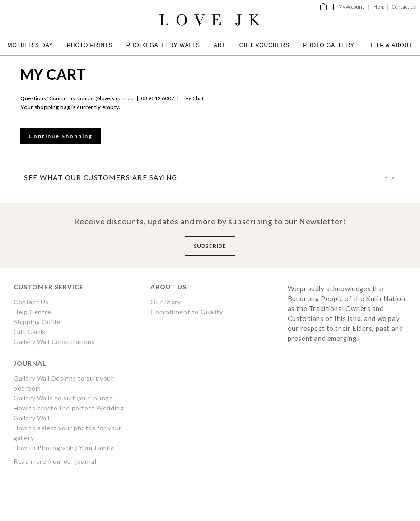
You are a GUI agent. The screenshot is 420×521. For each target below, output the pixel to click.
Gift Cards (30, 332)
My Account (351, 7)
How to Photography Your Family (64, 448)
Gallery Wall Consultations (54, 342)
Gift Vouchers (264, 45)
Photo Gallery (329, 45)
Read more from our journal (55, 461)
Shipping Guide (37, 322)
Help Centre (32, 312)
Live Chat (193, 98)
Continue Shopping (61, 136)
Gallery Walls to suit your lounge (63, 398)
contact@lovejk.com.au (105, 98)
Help (379, 7)
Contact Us (404, 7)
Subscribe (210, 246)
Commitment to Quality (187, 312)
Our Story (166, 302)
